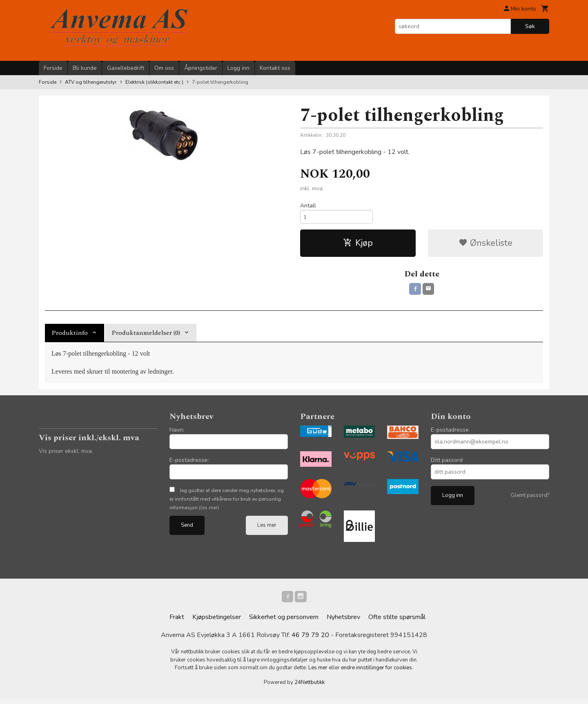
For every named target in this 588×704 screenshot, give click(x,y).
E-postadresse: (189, 463)
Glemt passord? (530, 499)
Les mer (267, 528)
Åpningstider (201, 68)
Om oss (164, 68)
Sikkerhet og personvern (284, 622)
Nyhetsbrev (343, 622)
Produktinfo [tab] (70, 336)
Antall (308, 206)
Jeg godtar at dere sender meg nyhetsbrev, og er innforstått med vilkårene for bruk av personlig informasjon (227, 502)
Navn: (177, 433)
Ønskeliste (486, 245)
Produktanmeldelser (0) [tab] (146, 336)
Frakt (177, 622)
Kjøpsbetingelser (217, 622)
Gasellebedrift (126, 68)
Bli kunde (85, 68)
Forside (53, 68)
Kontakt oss (275, 68)
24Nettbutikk (310, 687)
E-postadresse (450, 433)
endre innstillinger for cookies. (377, 673)
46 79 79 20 (310, 640)
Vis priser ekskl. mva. (66, 454)
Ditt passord (447, 463)
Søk (530, 26)
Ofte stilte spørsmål (397, 622)
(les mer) (209, 511)
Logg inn (238, 68)
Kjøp (358, 245)
